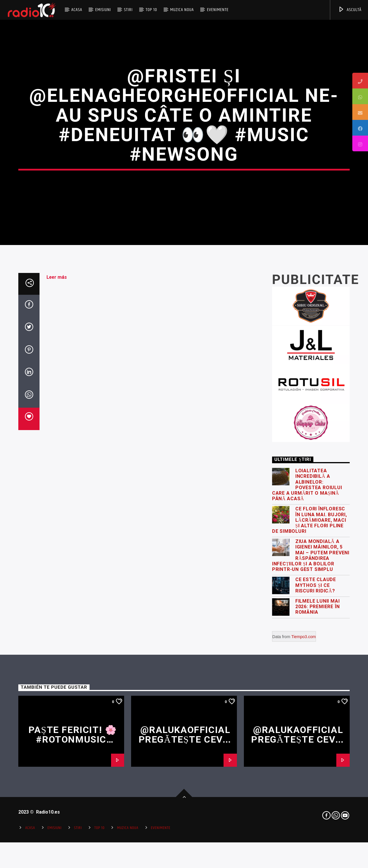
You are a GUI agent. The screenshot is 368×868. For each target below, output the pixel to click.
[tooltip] (360, 81)
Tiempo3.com (303, 779)
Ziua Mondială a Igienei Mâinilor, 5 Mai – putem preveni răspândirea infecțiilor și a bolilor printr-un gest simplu (311, 697)
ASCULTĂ (350, 10)
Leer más (57, 419)
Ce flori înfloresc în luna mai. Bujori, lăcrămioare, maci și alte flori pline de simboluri (310, 662)
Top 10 (151, 10)
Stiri (128, 10)
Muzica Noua (182, 10)
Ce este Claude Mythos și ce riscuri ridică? (316, 727)
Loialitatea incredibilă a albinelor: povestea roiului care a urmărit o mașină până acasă (307, 627)
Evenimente (218, 10)
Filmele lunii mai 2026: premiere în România (318, 748)
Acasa (77, 10)
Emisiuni (103, 10)
